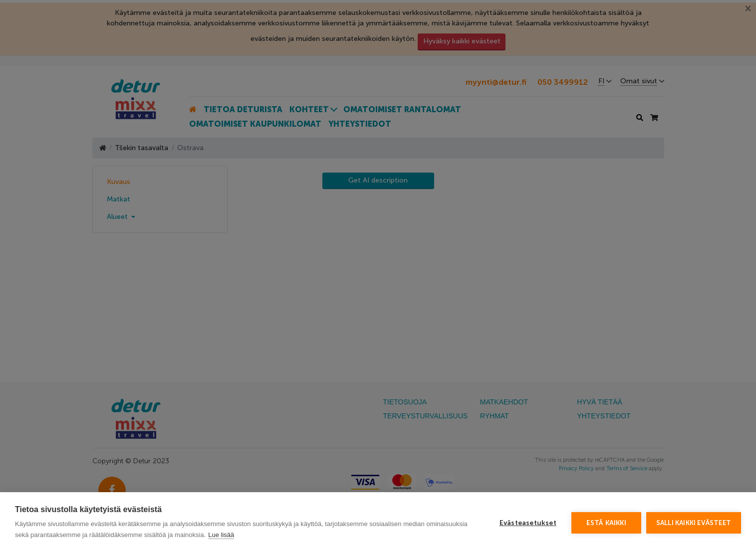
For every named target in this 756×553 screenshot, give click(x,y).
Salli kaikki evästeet (694, 523)
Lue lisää (221, 535)
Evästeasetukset (528, 523)
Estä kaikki (606, 523)
